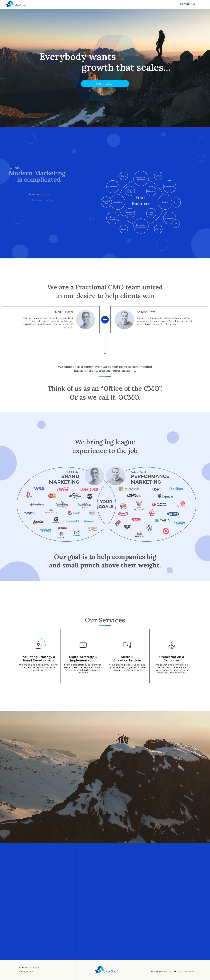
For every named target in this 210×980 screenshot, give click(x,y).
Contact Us (187, 4)
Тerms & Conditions (28, 967)
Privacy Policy (25, 971)
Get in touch (105, 85)
